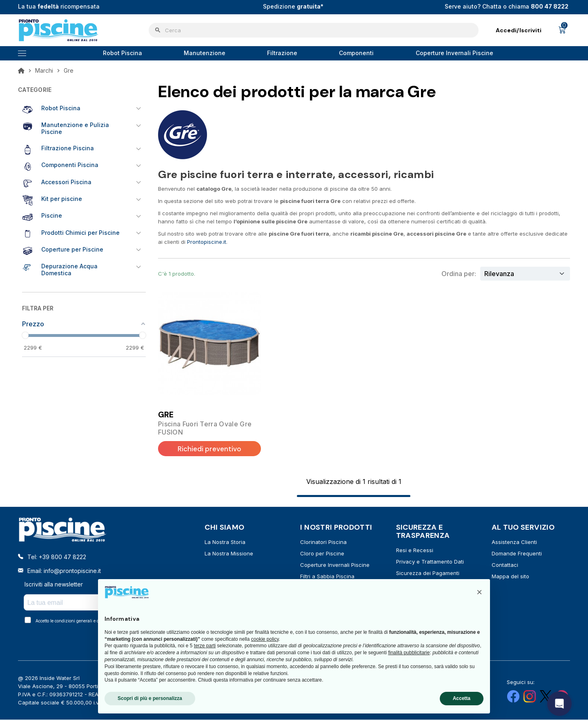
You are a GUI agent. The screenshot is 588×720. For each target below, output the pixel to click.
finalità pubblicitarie (409, 653)
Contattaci (505, 565)
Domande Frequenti (517, 554)
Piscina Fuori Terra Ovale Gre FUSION (205, 428)
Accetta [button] (462, 698)
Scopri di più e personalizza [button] (150, 698)
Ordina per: (459, 274)
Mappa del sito (510, 577)
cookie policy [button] (265, 639)
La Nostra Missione (229, 554)
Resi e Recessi (415, 551)
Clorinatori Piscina (323, 542)
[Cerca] (314, 30)
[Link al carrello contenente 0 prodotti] (562, 30)
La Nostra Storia (225, 542)
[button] (479, 592)
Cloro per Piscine (322, 554)
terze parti (205, 646)
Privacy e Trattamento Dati (430, 562)
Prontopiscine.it (207, 242)
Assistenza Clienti (514, 542)
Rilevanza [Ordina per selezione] (499, 274)
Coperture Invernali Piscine (335, 565)
